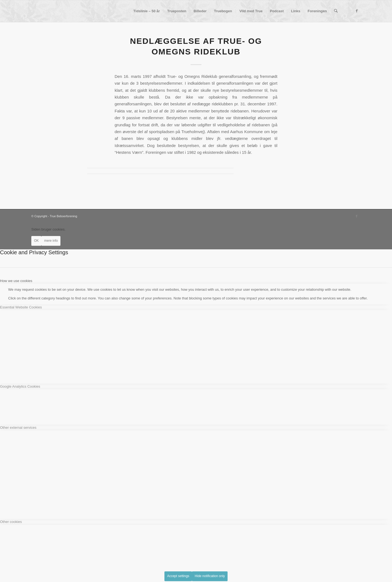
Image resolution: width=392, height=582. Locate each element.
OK (36, 241)
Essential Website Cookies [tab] (21, 307)
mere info (51, 241)
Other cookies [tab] (11, 522)
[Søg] (336, 11)
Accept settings (178, 576)
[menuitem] (147, 11)
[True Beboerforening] (31, 11)
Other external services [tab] (18, 428)
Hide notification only (210, 576)
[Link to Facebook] (357, 11)
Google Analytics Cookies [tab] (20, 386)
